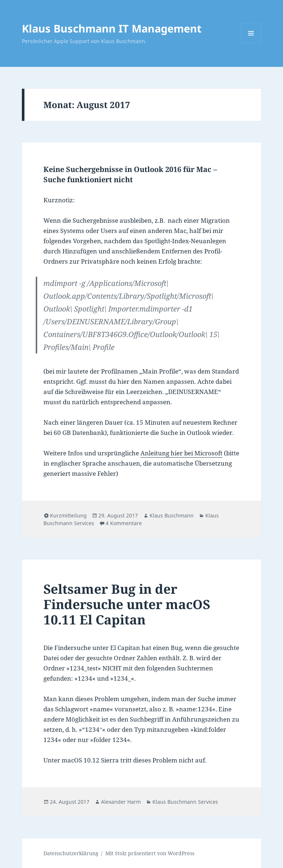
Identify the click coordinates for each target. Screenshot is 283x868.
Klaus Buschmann (172, 515)
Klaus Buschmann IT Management (112, 28)
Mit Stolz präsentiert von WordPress (150, 853)
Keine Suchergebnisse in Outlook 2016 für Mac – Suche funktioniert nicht (130, 174)
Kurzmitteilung (68, 515)
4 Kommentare (124, 523)
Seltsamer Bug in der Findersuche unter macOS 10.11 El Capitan (127, 604)
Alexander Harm (121, 802)
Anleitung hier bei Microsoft (181, 453)
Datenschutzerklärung (71, 853)
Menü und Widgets (251, 43)
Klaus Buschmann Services (185, 802)
